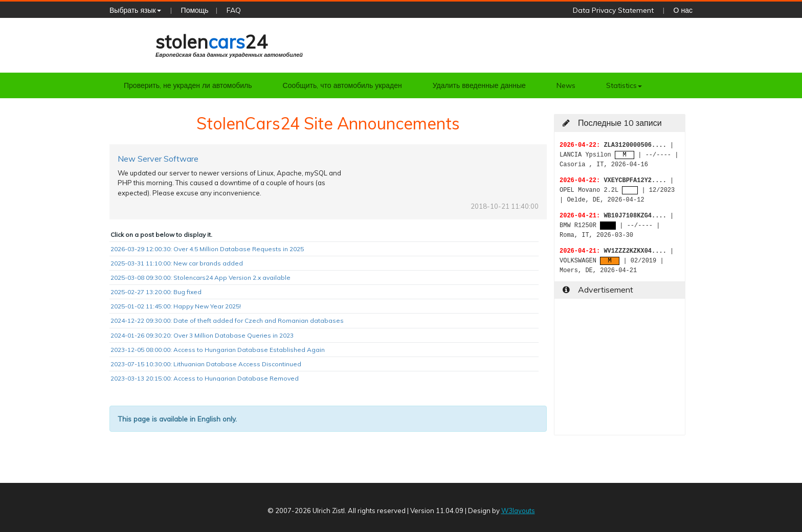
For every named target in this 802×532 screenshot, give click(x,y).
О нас (683, 10)
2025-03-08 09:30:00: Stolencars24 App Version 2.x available (201, 278)
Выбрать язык (135, 10)
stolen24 (229, 44)
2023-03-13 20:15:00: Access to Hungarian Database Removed (205, 378)
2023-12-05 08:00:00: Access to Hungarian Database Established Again (218, 350)
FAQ (234, 10)
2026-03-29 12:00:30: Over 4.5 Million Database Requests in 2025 (207, 249)
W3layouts (518, 511)
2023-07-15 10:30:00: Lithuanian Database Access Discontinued (206, 364)
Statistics (624, 85)
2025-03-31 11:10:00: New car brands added (177, 263)
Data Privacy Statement (613, 10)
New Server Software (158, 159)
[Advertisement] (620, 371)
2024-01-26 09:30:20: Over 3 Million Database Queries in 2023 (202, 335)
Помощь (195, 10)
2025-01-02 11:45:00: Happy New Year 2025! (176, 306)
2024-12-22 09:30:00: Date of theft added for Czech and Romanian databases (227, 320)
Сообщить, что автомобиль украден (342, 85)
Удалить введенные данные (479, 85)
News (566, 85)
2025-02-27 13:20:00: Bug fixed (156, 292)
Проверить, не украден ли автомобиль (188, 85)
